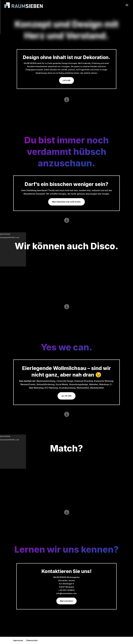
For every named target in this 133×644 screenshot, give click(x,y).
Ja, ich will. (66, 396)
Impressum (18, 640)
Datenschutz (32, 640)
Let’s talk (66, 80)
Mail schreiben (67, 601)
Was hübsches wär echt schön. (66, 202)
